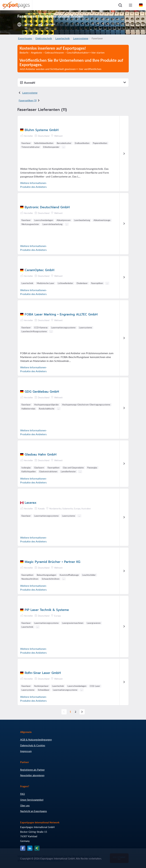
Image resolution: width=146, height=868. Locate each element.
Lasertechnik (63, 38)
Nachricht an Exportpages (34, 811)
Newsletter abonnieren (32, 775)
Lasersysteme (81, 38)
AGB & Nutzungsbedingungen (36, 740)
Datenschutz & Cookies (33, 745)
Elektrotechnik (44, 38)
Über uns (25, 805)
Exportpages (25, 38)
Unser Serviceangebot (32, 800)
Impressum (26, 751)
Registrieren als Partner (32, 770)
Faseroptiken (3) (28, 100)
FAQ (23, 794)
